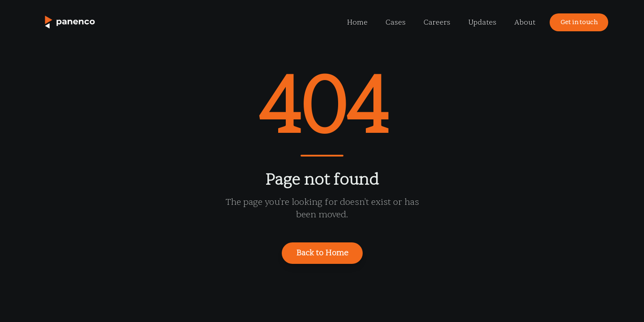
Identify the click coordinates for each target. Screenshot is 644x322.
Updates (482, 22)
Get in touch (579, 22)
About (525, 22)
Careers (437, 22)
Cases (396, 22)
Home (357, 22)
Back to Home (322, 253)
